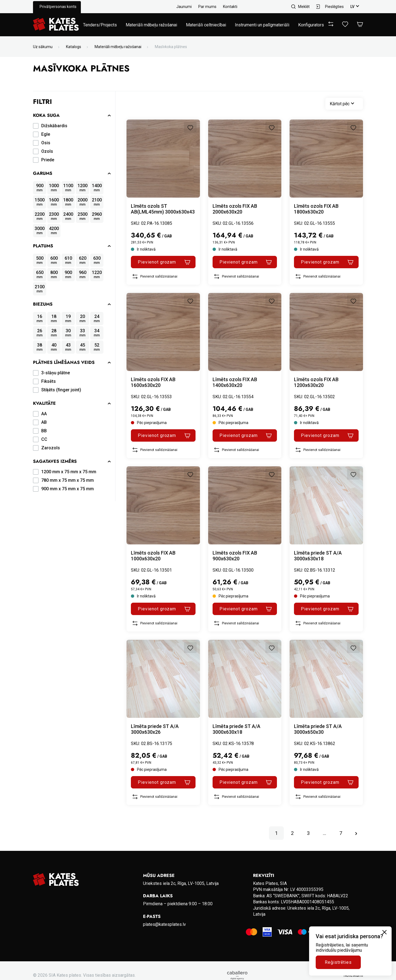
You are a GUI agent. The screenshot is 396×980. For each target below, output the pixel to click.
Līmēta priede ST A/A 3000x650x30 (318, 729)
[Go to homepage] (56, 25)
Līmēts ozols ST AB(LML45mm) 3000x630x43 (163, 209)
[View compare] (331, 25)
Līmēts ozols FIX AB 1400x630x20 (235, 382)
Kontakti (230, 7)
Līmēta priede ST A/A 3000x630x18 (318, 556)
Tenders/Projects (100, 25)
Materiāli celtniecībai (206, 25)
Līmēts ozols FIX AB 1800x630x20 (316, 209)
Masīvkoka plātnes (171, 47)
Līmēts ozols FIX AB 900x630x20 (235, 556)
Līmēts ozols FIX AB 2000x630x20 (235, 209)
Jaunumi (184, 7)
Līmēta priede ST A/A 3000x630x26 (155, 729)
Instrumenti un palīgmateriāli (262, 25)
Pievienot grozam (157, 262)
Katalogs (74, 47)
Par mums (207, 7)
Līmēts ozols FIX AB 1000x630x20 (153, 556)
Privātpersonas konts (58, 7)
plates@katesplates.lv (164, 924)
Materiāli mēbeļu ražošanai (151, 25)
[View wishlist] (345, 25)
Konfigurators (311, 25)
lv (352, 7)
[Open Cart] (360, 25)
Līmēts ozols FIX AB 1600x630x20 (153, 382)
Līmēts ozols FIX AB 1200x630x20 (316, 382)
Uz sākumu (43, 47)
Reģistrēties (338, 962)
